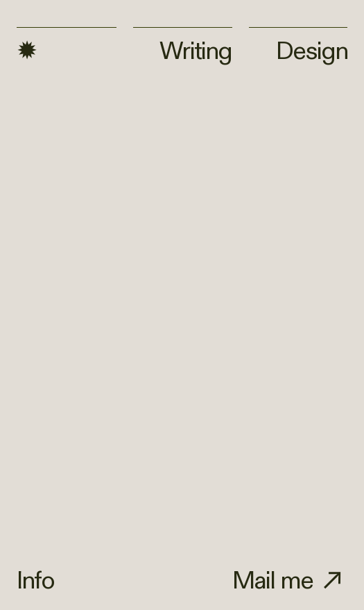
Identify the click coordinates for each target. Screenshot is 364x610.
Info (36, 581)
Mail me (272, 581)
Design (298, 45)
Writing (196, 51)
